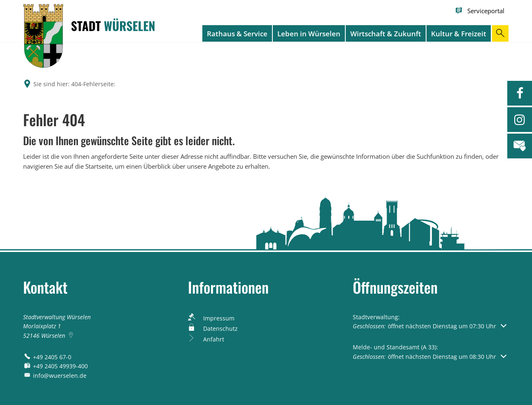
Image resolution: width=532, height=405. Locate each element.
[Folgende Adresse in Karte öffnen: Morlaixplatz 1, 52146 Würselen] (72, 336)
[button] (430, 326)
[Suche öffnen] (500, 33)
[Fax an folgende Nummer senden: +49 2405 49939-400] (56, 366)
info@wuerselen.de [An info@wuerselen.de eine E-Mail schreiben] (55, 376)
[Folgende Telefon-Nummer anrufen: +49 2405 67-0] (47, 357)
